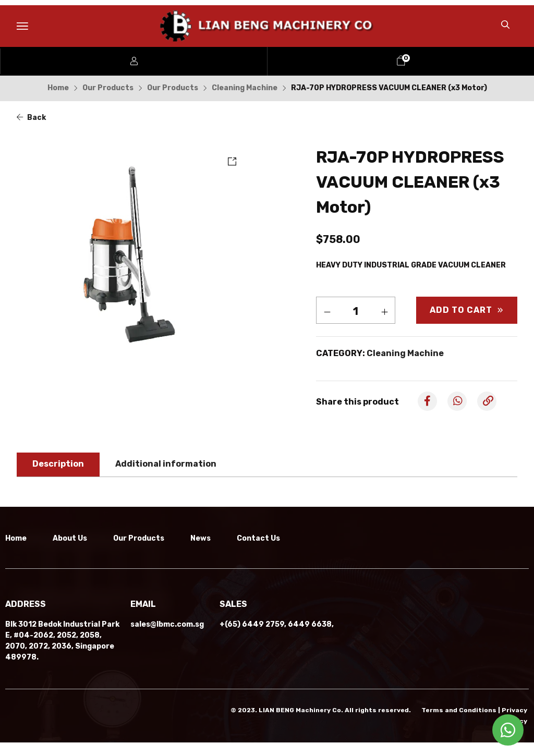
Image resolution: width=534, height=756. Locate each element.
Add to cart (461, 310)
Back (31, 118)
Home (58, 88)
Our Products (108, 88)
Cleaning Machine (245, 88)
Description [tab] (58, 464)
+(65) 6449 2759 (252, 638)
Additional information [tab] (166, 464)
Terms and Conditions (459, 724)
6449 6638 (310, 638)
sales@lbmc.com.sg (167, 638)
